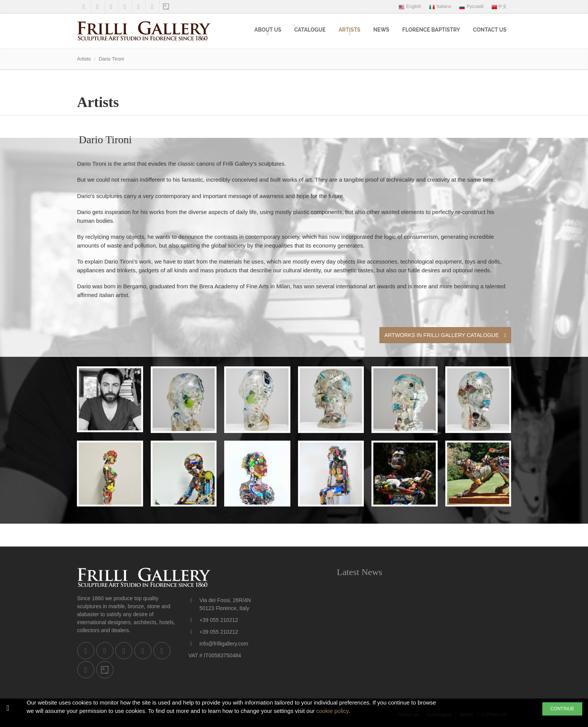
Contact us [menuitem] (490, 30)
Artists (350, 30)
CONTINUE (562, 709)
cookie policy (332, 711)
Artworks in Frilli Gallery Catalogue (445, 335)
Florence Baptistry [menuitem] (431, 30)
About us (268, 30)
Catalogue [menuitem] (310, 30)
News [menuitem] (381, 30)
